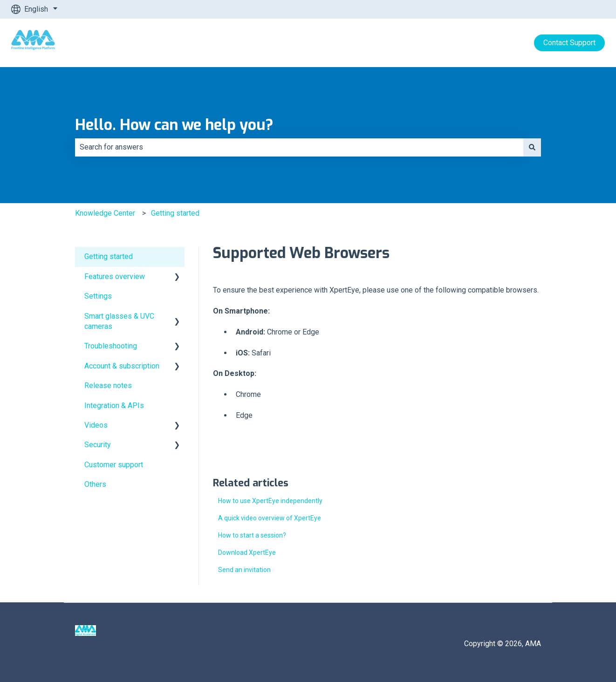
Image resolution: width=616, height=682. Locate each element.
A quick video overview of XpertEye (270, 518)
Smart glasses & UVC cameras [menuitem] (119, 321)
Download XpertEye (247, 552)
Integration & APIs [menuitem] (114, 406)
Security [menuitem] (98, 445)
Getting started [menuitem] (109, 256)
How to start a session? (252, 535)
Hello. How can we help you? (174, 125)
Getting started (175, 213)
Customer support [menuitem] (114, 465)
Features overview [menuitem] (115, 276)
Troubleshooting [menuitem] (111, 346)
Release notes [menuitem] (108, 385)
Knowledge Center (105, 213)
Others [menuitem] (95, 484)
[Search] (532, 147)
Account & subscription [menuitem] (122, 366)
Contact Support (569, 43)
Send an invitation (244, 570)
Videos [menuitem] (96, 425)
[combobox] (299, 147)
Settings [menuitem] (98, 296)
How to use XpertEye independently (270, 501)
